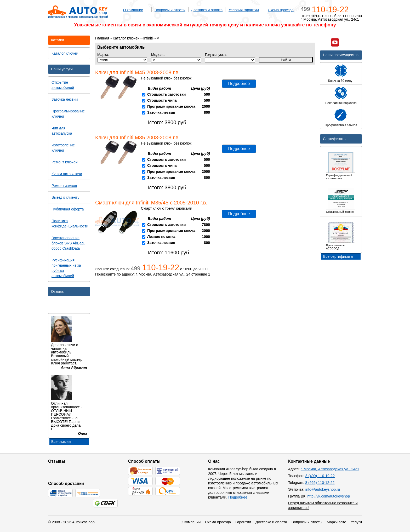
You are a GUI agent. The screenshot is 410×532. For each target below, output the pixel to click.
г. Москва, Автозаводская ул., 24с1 (330, 469)
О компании (133, 10)
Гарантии (243, 522)
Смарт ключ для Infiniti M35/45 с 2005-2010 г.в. (151, 203)
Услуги (356, 522)
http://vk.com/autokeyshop (329, 496)
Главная (102, 38)
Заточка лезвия (161, 112)
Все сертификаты (338, 256)
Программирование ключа (171, 106)
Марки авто (337, 522)
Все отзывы (61, 442)
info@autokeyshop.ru (323, 489)
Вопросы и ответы (170, 10)
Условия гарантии (244, 10)
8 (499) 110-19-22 (320, 476)
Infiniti (148, 38)
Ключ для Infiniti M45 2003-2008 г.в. (138, 72)
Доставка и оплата (207, 10)
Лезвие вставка (161, 237)
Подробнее (239, 84)
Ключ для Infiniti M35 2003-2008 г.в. (138, 138)
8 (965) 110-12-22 (320, 483)
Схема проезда (281, 10)
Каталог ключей (126, 38)
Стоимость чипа (162, 100)
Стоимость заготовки (166, 94)
